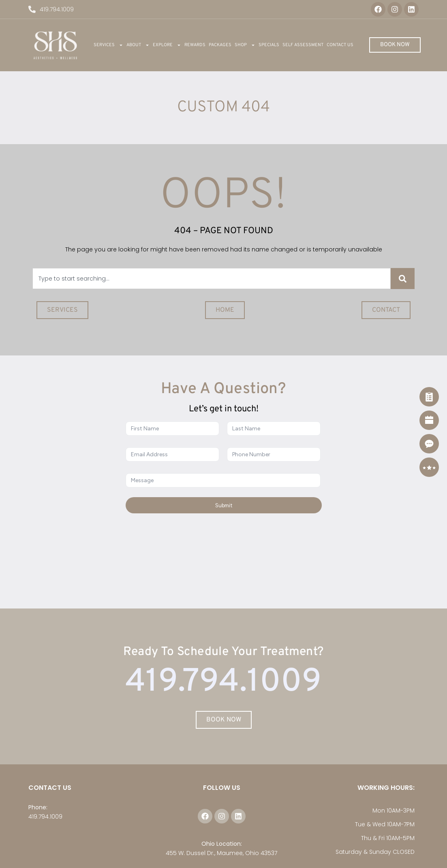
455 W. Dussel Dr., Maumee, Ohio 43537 (221, 853)
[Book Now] (429, 420)
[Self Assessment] (429, 397)
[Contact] (429, 444)
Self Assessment (303, 45)
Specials (269, 45)
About (138, 45)
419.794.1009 (45, 817)
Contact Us (340, 45)
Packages (220, 45)
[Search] (403, 279)
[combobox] (212, 279)
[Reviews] (429, 467)
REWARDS (195, 45)
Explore (167, 45)
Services (108, 45)
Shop (245, 45)
